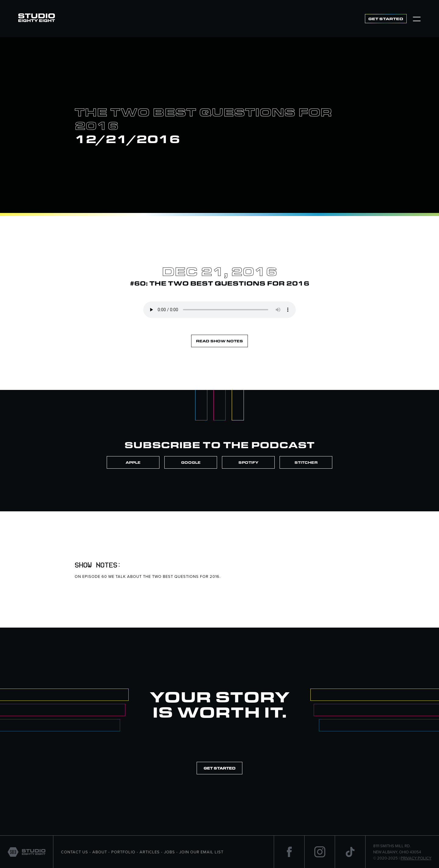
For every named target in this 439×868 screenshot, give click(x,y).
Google (191, 462)
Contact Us (75, 852)
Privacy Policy (416, 858)
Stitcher (306, 462)
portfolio (123, 852)
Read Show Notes (220, 341)
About (100, 852)
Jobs (170, 852)
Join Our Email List (201, 852)
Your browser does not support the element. (220, 310)
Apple (133, 462)
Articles (150, 852)
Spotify (248, 462)
